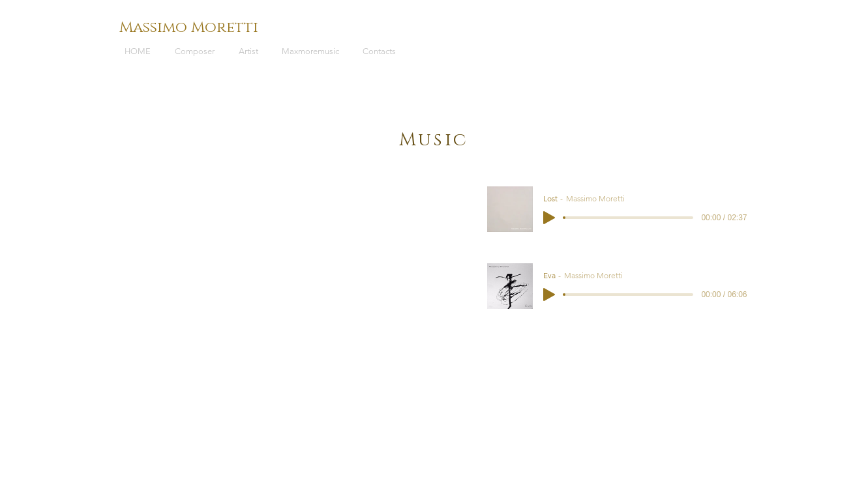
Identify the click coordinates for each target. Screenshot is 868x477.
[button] (197, 51)
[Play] (549, 218)
